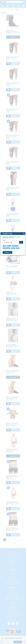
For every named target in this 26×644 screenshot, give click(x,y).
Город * (5, 298)
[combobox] (13, 301)
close (24, 292)
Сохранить (8, 311)
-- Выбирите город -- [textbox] (8, 301)
